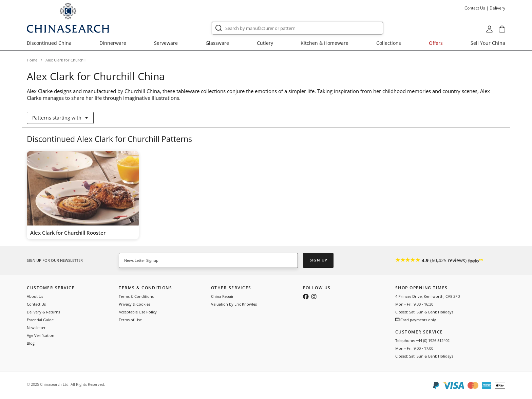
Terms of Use (130, 320)
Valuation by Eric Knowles (234, 304)
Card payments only (416, 320)
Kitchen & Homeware (325, 43)
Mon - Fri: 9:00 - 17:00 (414, 348)
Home (32, 60)
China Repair (222, 296)
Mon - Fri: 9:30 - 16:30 (414, 304)
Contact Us (475, 8)
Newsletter (36, 328)
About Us (35, 296)
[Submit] (219, 28)
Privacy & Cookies (135, 304)
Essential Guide (40, 320)
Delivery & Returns (43, 312)
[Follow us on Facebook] (306, 297)
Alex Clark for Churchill (66, 60)
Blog (31, 343)
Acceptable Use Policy (138, 312)
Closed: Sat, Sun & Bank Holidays (424, 312)
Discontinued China (49, 43)
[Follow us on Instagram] (314, 297)
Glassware (217, 43)
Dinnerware (113, 43)
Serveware (166, 43)
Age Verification (41, 335)
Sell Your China (488, 43)
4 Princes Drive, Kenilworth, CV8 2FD (428, 296)
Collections (389, 43)
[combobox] (297, 28)
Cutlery (265, 43)
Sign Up (319, 260)
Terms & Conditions (136, 296)
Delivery (497, 8)
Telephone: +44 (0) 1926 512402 (422, 340)
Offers (436, 43)
